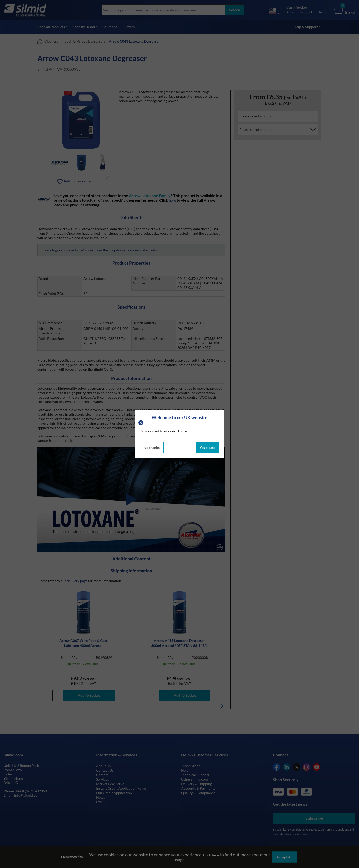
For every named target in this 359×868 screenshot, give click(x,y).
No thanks (152, 447)
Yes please (208, 447)
